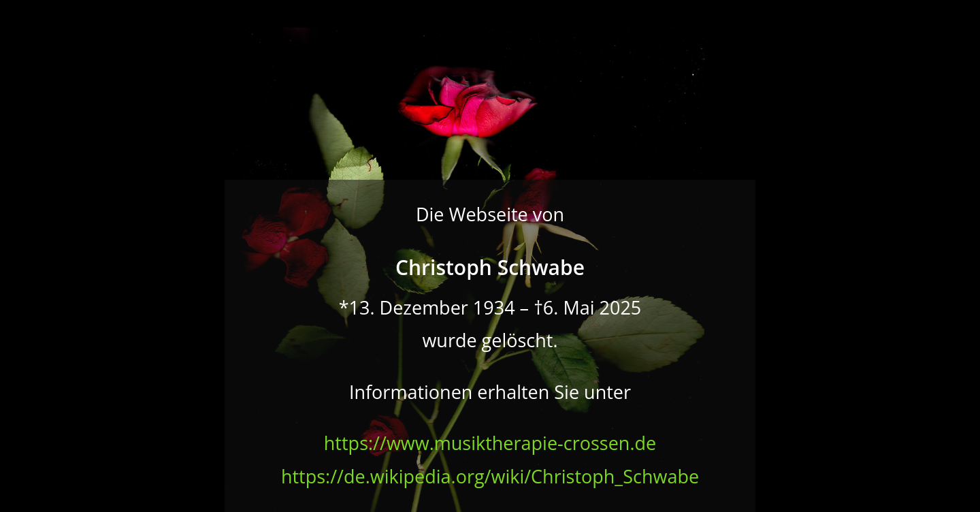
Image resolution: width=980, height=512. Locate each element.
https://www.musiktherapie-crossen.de (490, 443)
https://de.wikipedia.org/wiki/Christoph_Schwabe (490, 476)
